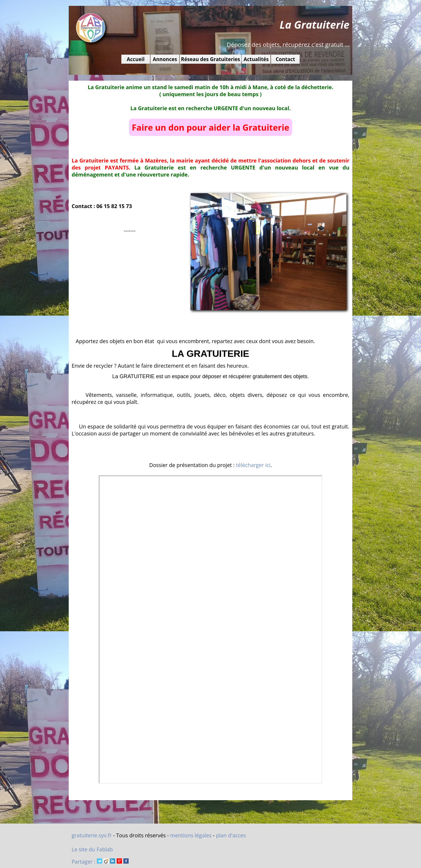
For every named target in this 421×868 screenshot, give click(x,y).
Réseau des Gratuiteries (210, 59)
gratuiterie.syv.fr (92, 835)
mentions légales (191, 835)
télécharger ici (253, 465)
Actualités (256, 59)
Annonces (165, 59)
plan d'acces (231, 835)
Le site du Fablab (92, 849)
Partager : (100, 862)
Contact (285, 59)
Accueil (136, 59)
